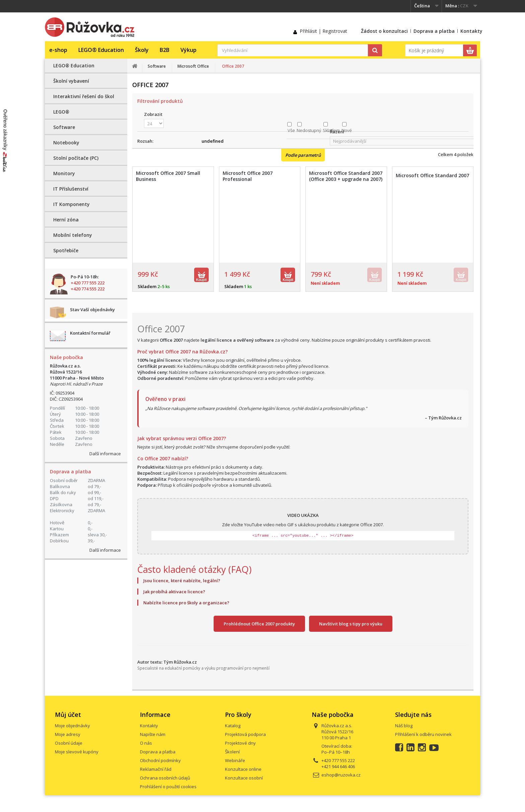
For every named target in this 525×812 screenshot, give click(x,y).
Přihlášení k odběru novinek (423, 734)
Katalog (233, 726)
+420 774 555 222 (88, 289)
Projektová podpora (245, 734)
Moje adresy (68, 734)
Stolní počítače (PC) (76, 158)
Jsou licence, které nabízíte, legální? (182, 581)
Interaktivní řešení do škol (84, 96)
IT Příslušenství (71, 189)
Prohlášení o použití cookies (168, 787)
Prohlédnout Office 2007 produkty (259, 624)
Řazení (337, 132)
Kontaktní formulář (90, 333)
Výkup (189, 50)
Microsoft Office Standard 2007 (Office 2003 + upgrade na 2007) (346, 176)
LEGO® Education (101, 50)
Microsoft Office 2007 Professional (248, 176)
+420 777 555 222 (88, 283)
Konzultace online (243, 769)
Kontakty (471, 31)
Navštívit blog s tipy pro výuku (351, 624)
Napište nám (153, 734)
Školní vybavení (71, 81)
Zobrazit (153, 114)
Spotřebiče (66, 250)
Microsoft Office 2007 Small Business (168, 176)
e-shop (58, 50)
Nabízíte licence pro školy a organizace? (186, 603)
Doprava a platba (434, 31)
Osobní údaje (69, 743)
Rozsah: (145, 141)
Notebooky (66, 143)
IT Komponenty (71, 204)
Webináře (235, 760)
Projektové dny (240, 743)
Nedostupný (309, 130)
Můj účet (68, 715)
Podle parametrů (303, 155)
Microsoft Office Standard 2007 (432, 176)
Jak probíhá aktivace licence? (174, 592)
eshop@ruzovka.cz (341, 775)
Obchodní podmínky (160, 760)
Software (64, 127)
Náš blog (404, 726)
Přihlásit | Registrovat (323, 31)
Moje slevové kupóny (77, 752)
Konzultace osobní (244, 778)
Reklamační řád (156, 769)
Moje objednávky (72, 726)
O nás (146, 743)
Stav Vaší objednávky (92, 310)
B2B (165, 50)
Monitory (64, 173)
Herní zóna (66, 220)
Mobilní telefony (73, 235)
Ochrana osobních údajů (165, 778)
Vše (291, 130)
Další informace (105, 454)
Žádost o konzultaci (384, 31)
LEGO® (61, 112)
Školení (232, 752)
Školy (142, 50)
